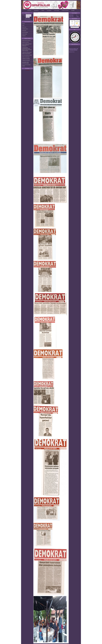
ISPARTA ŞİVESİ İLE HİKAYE (26, 41)
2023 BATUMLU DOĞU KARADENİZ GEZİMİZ (25, 63)
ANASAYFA (29, 11)
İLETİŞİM (73, 11)
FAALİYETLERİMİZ (25, 32)
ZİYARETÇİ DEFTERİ (65, 11)
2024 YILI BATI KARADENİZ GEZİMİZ (26, 65)
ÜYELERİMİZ (49, 11)
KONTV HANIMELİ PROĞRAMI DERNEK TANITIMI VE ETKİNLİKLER (27, 45)
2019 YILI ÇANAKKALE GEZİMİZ (27, 55)
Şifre (25, 16)
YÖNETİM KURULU (25, 29)
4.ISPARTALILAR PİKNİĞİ (26, 59)
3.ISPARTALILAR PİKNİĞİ (26, 60)
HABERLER (24, 36)
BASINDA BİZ (24, 31)
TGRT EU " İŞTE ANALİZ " (26, 57)
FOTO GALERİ (56, 11)
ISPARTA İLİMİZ (24, 34)
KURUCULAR (24, 27)
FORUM (43, 11)
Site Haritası (28, 70)
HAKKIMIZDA (36, 11)
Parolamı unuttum (28, 19)
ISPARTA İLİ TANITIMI (25, 42)
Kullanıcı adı (24, 15)
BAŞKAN (23, 24)
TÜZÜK (23, 25)
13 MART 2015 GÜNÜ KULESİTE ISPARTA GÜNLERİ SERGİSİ (27, 53)
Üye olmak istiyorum (28, 19)
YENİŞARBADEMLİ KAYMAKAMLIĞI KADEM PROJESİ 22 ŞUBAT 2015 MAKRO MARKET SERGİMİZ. (27, 49)
